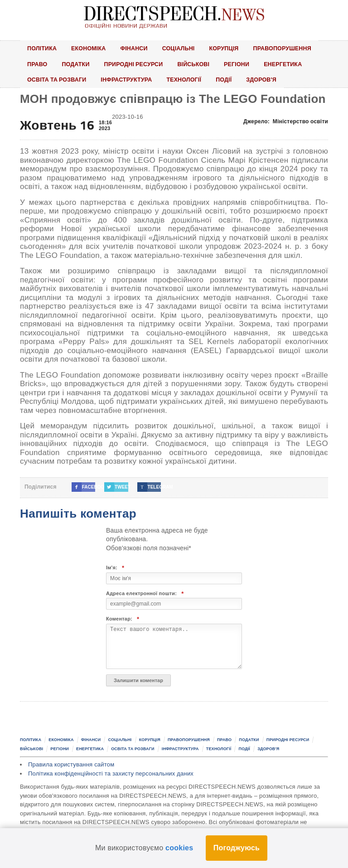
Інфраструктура (130, 81)
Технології (189, 81)
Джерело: (286, 123)
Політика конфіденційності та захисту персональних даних (111, 775)
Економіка (91, 48)
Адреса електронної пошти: (145, 595)
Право (38, 64)
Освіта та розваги (58, 81)
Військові (199, 64)
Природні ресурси (137, 64)
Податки (77, 64)
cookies (179, 848)
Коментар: (123, 621)
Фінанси (138, 48)
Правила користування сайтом (71, 766)
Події (231, 81)
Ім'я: (115, 570)
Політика (43, 48)
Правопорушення (290, 48)
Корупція (230, 48)
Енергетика (291, 64)
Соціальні (183, 48)
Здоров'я (269, 81)
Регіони (244, 64)
